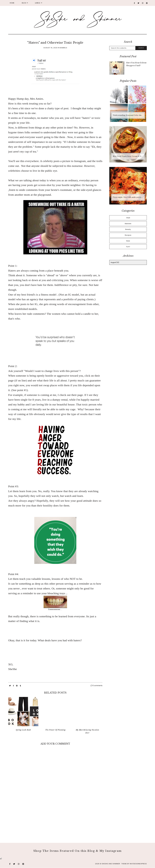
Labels (38, 3)
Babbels (64, 48)
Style (128, 241)
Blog (24, 3)
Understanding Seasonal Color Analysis (128, 115)
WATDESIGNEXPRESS (138, 864)
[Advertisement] (55, 817)
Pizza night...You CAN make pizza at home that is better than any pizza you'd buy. (128, 197)
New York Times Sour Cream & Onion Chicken (128, 156)
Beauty (128, 229)
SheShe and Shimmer (111, 864)
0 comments (97, 686)
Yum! (128, 247)
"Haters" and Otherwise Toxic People (55, 43)
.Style (128, 218)
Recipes (128, 235)
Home (12, 3)
